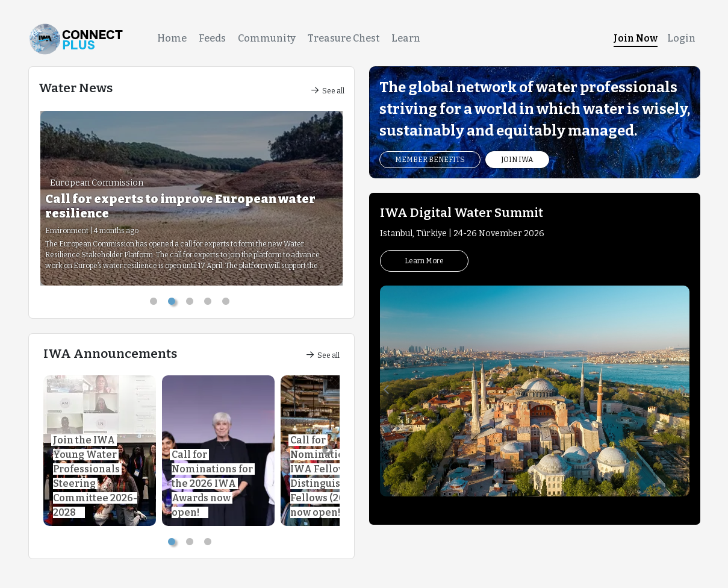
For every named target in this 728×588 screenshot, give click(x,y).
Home (172, 38)
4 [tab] (210, 304)
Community (267, 38)
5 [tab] (228, 304)
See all (328, 91)
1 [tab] (155, 304)
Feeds (212, 38)
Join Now (636, 38)
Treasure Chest (344, 38)
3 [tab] (191, 304)
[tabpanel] (191, 198)
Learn (406, 38)
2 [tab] (173, 304)
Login (681, 38)
